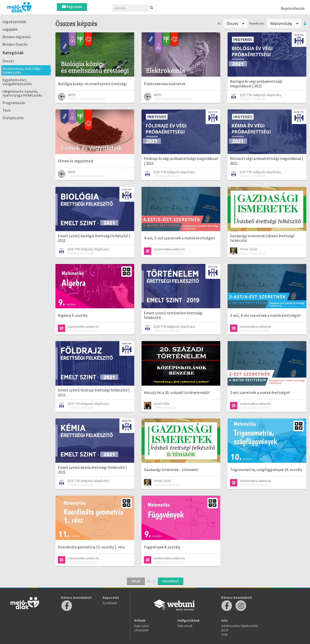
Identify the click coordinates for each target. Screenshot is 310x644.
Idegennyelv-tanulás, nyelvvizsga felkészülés (22, 93)
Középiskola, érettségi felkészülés (21, 70)
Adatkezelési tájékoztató (240, 626)
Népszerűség (284, 23)
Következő (171, 581)
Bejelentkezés (293, 8)
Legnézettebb (14, 22)
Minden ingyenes (17, 37)
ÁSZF (225, 630)
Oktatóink (141, 630)
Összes (8, 61)
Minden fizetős (15, 44)
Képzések (72, 7)
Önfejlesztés (13, 118)
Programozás (14, 103)
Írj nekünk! (110, 603)
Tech (6, 110)
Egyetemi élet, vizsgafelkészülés (17, 82)
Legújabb (10, 29)
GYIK (225, 635)
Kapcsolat (142, 626)
